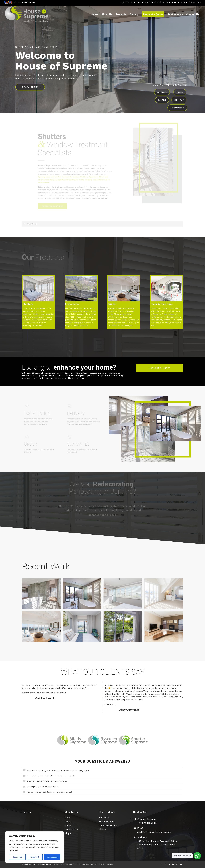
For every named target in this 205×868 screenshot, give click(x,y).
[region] (35, 847)
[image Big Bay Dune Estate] (165, 628)
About (68, 821)
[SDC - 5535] (38, 288)
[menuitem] (95, 14)
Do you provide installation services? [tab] (41, 787)
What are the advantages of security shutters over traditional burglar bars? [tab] (57, 770)
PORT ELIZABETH (177, 108)
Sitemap (110, 865)
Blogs (68, 833)
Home (68, 817)
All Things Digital (69, 865)
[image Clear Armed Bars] (124, 628)
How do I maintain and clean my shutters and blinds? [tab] (48, 792)
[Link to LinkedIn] (181, 865)
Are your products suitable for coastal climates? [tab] (46, 781)
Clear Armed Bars (109, 825)
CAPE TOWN (162, 92)
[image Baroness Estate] (42, 595)
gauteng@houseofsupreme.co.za (154, 832)
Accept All (52, 857)
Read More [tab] (30, 224)
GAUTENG (162, 100)
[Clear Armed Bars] (167, 288)
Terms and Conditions (85, 865)
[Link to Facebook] (161, 865)
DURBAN (180, 92)
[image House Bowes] (83, 595)
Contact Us (71, 829)
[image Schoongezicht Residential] (83, 628)
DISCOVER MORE (30, 87)
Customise (17, 857)
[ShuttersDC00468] (124, 288)
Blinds (102, 829)
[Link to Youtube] (173, 865)
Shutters (104, 817)
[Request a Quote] (159, 368)
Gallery (69, 825)
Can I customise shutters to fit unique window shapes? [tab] (49, 776)
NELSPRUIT (179, 100)
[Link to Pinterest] (169, 865)
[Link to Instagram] (165, 865)
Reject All (35, 857)
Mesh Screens (107, 821)
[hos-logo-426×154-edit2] (27, 14)
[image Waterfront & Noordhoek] (165, 595)
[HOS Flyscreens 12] (81, 288)
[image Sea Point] (124, 595)
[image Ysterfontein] (42, 628)
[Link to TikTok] (177, 865)
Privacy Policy (100, 865)
